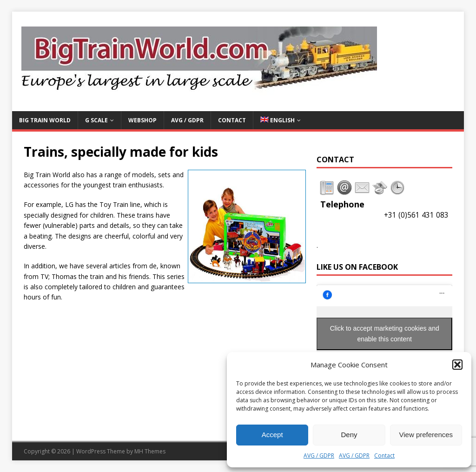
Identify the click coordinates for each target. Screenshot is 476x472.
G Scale (96, 120)
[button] (457, 365)
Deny (349, 435)
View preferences (426, 435)
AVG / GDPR (319, 455)
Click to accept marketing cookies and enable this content (385, 334)
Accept (272, 435)
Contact (384, 455)
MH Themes (150, 451)
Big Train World (45, 120)
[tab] (327, 188)
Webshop (142, 120)
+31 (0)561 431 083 (416, 215)
